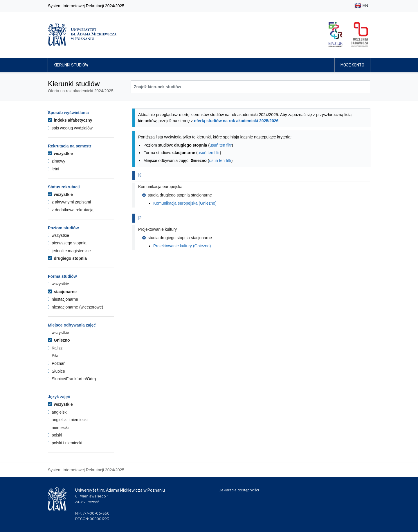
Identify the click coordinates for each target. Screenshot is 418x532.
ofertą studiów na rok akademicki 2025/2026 (236, 121)
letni (54, 169)
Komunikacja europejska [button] (160, 187)
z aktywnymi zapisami (69, 202)
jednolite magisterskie (69, 251)
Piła (53, 356)
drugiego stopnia (67, 258)
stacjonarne (62, 292)
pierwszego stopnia (67, 243)
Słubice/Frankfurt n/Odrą (72, 379)
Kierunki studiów (71, 65)
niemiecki (58, 428)
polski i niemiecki (65, 443)
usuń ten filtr (221, 145)
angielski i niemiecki (68, 420)
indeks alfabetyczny (70, 120)
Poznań (57, 363)
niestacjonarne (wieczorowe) (75, 307)
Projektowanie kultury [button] (157, 229)
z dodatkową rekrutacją (71, 210)
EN (361, 6)
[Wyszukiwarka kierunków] (250, 87)
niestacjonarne (63, 299)
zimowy (57, 161)
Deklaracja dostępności (239, 490)
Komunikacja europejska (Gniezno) (185, 203)
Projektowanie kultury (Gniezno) (182, 246)
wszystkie (60, 154)
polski (55, 435)
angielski (58, 412)
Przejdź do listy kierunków (48, 110)
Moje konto (352, 65)
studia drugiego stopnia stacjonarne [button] (177, 195)
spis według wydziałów (70, 128)
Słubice (56, 371)
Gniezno (59, 340)
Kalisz (55, 348)
